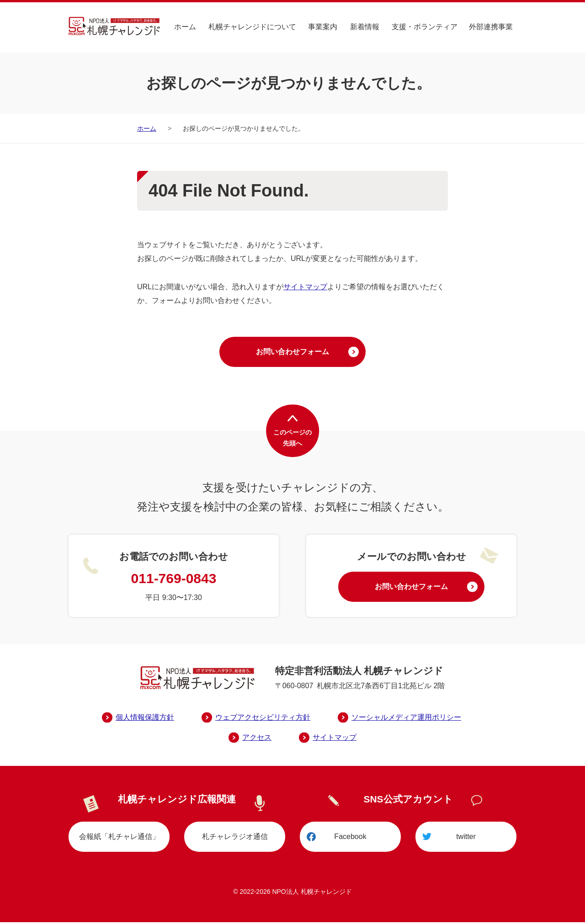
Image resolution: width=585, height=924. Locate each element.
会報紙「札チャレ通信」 (119, 838)
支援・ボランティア (425, 26)
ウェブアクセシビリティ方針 (263, 718)
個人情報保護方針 (145, 718)
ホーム (186, 26)
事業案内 (324, 26)
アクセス (257, 738)
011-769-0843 (174, 579)
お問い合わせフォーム (292, 352)
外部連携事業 (491, 26)
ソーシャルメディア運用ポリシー (406, 718)
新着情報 (366, 26)
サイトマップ (305, 287)
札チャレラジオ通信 (235, 838)
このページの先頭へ (292, 439)
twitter (466, 838)
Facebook (350, 838)
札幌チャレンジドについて (253, 26)
